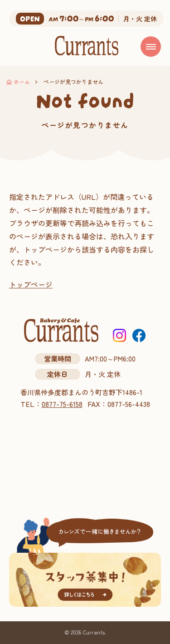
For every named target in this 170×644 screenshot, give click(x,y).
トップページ (31, 284)
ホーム (22, 82)
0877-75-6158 (62, 404)
